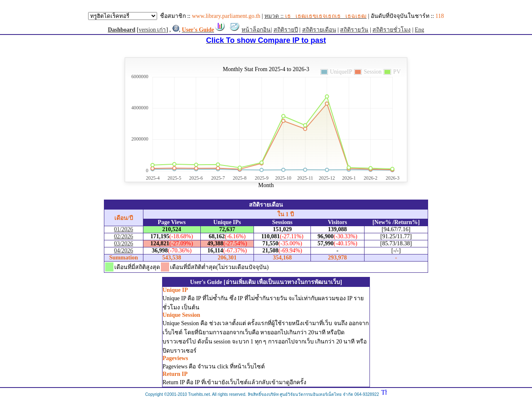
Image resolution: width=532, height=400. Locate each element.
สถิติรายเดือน (319, 30)
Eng (420, 30)
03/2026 (123, 243)
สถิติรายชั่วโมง (392, 30)
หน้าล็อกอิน (256, 30)
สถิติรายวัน (354, 30)
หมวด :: (315, 16)
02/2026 (123, 236)
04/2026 (123, 251)
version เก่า (153, 30)
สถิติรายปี (286, 30)
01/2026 (123, 229)
